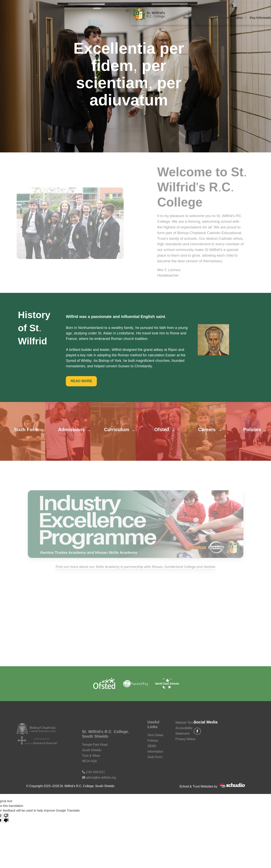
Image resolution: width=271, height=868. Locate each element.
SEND (238, 14)
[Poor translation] (6, 818)
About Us (69, 14)
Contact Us (70, 22)
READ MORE (81, 381)
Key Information (141, 14)
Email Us (235, 6)
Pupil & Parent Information (102, 14)
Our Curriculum (171, 14)
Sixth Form (198, 14)
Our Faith (220, 14)
